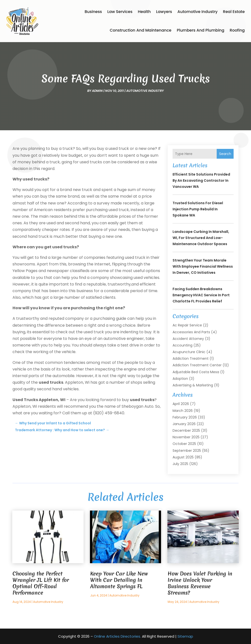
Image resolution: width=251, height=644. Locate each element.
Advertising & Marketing (193, 385)
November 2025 (186, 437)
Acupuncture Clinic (189, 352)
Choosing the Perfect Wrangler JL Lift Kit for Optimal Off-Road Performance (41, 583)
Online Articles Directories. (117, 636)
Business (93, 12)
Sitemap (185, 636)
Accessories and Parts (191, 332)
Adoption (180, 379)
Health (144, 12)
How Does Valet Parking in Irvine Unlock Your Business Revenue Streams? (200, 583)
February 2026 (185, 417)
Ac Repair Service (187, 325)
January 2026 (184, 424)
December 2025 (186, 430)
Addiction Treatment (191, 358)
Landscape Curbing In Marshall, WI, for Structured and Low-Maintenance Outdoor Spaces (201, 238)
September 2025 (187, 451)
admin (97, 91)
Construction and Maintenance (141, 30)
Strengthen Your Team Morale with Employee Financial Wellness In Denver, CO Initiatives (203, 266)
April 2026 (181, 404)
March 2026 (183, 411)
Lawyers (164, 12)
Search (225, 154)
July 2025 (180, 464)
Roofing (237, 30)
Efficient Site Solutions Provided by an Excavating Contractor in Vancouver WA (201, 180)
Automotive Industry (198, 12)
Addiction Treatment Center (197, 365)
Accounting (182, 345)
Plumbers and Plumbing (201, 30)
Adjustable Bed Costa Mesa (196, 372)
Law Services (120, 12)
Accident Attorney (188, 339)
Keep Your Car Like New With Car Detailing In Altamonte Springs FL (119, 580)
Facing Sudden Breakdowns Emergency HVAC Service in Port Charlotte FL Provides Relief (201, 295)
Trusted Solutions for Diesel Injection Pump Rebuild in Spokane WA (198, 209)
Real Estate (234, 12)
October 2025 (184, 444)
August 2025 (183, 457)
